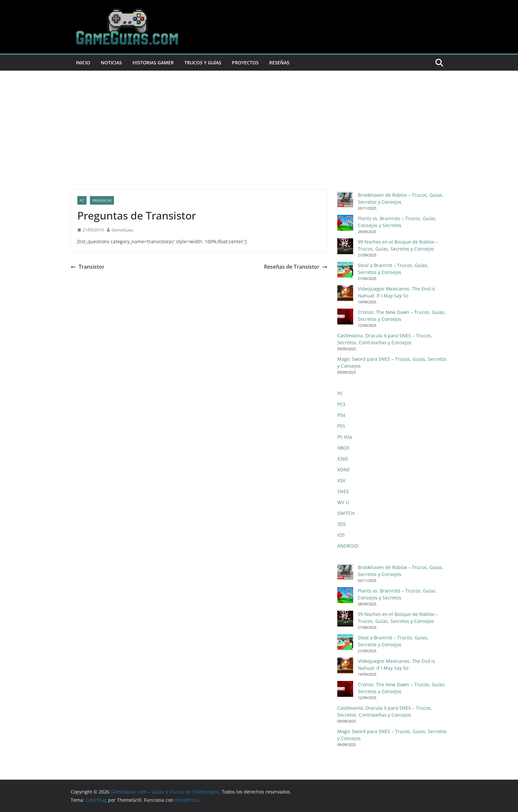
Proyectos (245, 63)
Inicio (83, 63)
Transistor (88, 267)
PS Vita (345, 437)
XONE (344, 470)
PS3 (341, 404)
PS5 (341, 426)
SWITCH (346, 513)
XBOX (343, 448)
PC (82, 200)
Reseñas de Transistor (296, 267)
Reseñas (279, 63)
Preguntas (102, 200)
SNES (343, 491)
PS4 (341, 415)
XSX (341, 480)
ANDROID (348, 546)
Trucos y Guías (203, 63)
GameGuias (123, 230)
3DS (342, 524)
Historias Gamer (153, 63)
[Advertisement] (259, 140)
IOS (341, 535)
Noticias (111, 63)
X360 (343, 459)
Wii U (343, 502)
